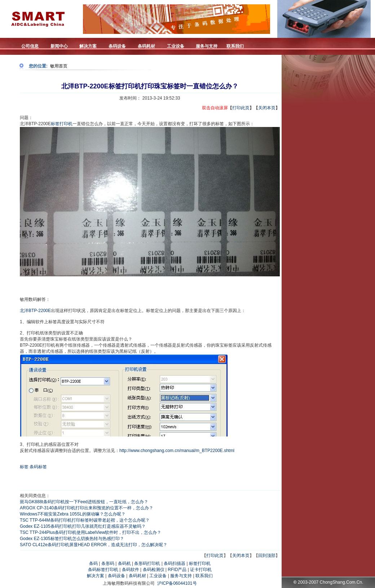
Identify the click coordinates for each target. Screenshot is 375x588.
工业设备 (158, 576)
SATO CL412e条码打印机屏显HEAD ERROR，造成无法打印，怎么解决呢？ (94, 545)
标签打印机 (62, 124)
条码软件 (131, 570)
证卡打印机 (201, 570)
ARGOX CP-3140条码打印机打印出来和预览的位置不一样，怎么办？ (87, 508)
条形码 (108, 563)
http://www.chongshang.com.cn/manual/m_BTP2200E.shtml (177, 451)
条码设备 (116, 576)
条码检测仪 (154, 570)
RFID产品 (177, 570)
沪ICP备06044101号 (177, 583)
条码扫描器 (175, 563)
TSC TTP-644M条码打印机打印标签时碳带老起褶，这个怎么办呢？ (85, 520)
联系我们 (204, 576)
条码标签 (38, 467)
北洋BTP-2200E (35, 311)
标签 (24, 467)
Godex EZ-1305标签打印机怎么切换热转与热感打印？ (72, 539)
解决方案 (96, 576)
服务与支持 (181, 576)
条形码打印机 (147, 563)
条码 (93, 563)
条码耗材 (137, 576)
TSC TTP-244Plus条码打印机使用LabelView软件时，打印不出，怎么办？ (91, 532)
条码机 (124, 563)
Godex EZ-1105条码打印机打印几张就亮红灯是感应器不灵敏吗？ (83, 526)
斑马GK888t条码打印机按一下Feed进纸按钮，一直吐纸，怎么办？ (84, 502)
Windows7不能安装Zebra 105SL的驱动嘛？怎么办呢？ (73, 514)
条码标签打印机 (103, 570)
